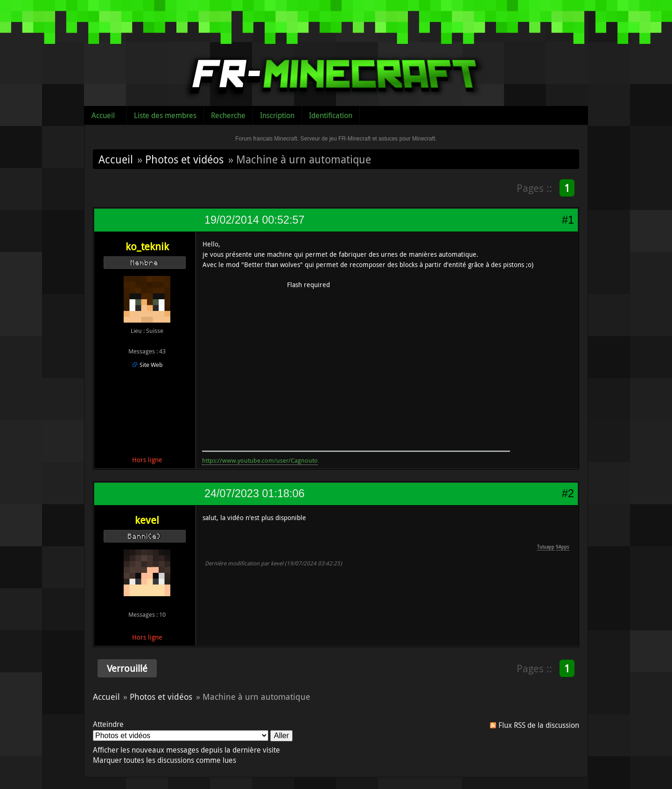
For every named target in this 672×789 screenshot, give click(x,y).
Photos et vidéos (184, 159)
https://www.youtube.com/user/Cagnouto (260, 460)
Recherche (228, 115)
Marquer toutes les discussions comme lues (164, 760)
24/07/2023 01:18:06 (254, 493)
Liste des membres (165, 115)
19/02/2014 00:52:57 (254, 220)
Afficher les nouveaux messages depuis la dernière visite (186, 750)
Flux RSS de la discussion (539, 725)
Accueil (103, 115)
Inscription (277, 115)
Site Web (151, 365)
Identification (331, 115)
